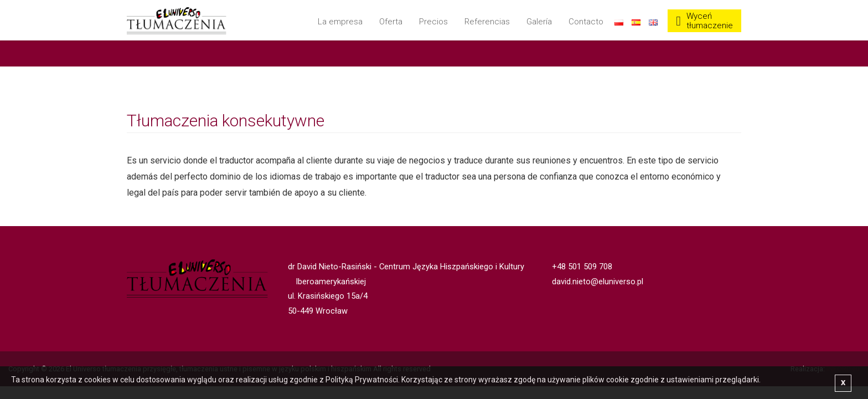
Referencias (487, 22)
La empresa (340, 22)
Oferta (391, 22)
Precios (433, 22)
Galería (539, 22)
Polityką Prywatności (362, 380)
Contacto (586, 22)
